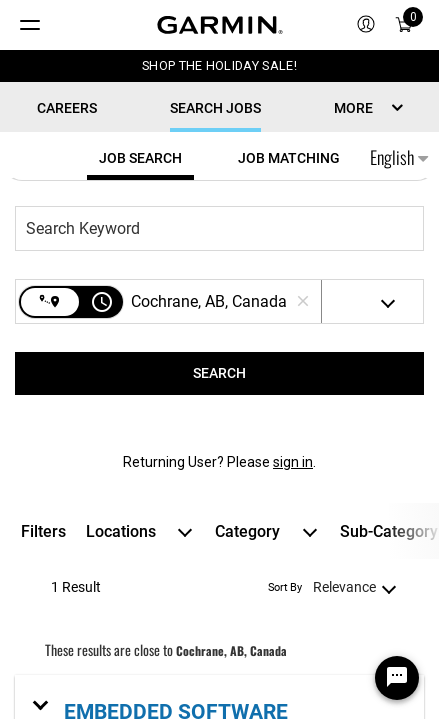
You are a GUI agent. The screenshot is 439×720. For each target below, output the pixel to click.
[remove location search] (302, 301)
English (399, 157)
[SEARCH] (219, 373)
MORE (353, 108)
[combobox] (209, 228)
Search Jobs (215, 108)
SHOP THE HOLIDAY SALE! (219, 65)
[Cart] (404, 25)
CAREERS (67, 108)
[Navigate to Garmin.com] (220, 25)
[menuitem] (366, 25)
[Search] (219, 373)
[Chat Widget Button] (397, 678)
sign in (293, 462)
